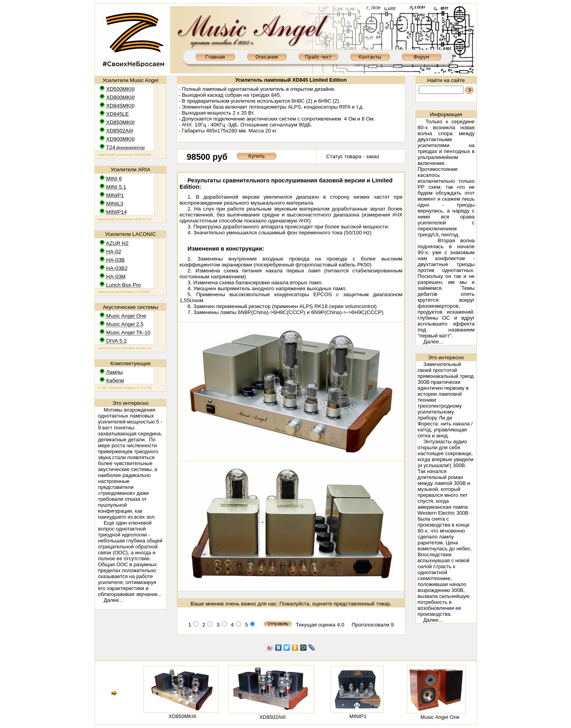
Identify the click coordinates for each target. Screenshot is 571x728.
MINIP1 (358, 716)
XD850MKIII (182, 716)
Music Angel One (440, 717)
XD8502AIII (273, 717)
